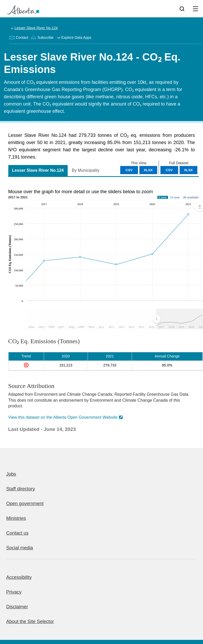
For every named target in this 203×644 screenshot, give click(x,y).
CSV (169, 170)
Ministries (16, 518)
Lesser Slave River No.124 (36, 28)
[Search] (182, 9)
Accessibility (19, 577)
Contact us (17, 533)
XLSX (188, 170)
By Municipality (86, 170)
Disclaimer (17, 607)
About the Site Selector (30, 621)
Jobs (11, 474)
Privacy (14, 592)
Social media (20, 548)
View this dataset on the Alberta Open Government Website (63, 417)
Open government (25, 504)
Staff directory (21, 489)
